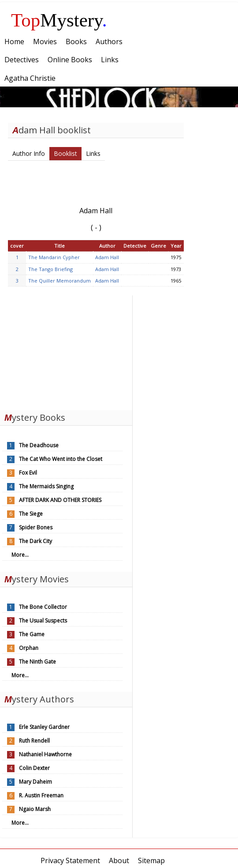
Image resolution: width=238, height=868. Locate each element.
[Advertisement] (66, 351)
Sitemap (151, 860)
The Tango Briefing (50, 269)
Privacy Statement (70, 860)
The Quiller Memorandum (59, 281)
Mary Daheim (35, 782)
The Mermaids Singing (46, 486)
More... (20, 555)
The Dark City (35, 541)
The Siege (31, 514)
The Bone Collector (43, 607)
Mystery (59, 20)
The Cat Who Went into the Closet (61, 459)
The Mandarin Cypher (54, 257)
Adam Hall (107, 257)
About (119, 860)
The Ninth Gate (37, 662)
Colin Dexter (34, 768)
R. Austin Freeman (41, 795)
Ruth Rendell (34, 741)
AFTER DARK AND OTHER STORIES (60, 500)
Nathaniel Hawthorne (45, 754)
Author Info (29, 153)
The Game (32, 634)
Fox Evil (28, 473)
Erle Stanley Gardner (44, 727)
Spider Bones (36, 527)
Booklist (65, 153)
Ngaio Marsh (35, 809)
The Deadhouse (39, 445)
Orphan (29, 648)
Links (93, 153)
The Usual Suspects (43, 621)
